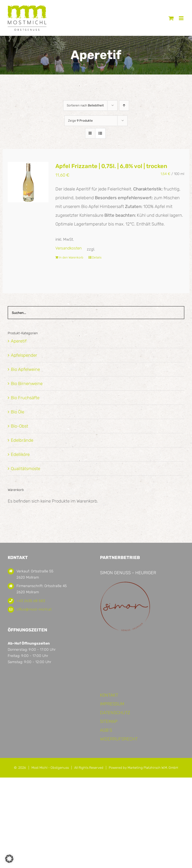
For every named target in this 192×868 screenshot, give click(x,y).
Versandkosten (69, 248)
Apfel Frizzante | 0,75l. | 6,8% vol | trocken (111, 166)
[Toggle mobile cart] (171, 18)
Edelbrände (22, 440)
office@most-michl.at (34, 609)
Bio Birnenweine (27, 383)
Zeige (80, 121)
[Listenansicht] (100, 133)
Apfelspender (24, 355)
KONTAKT (109, 695)
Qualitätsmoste (26, 469)
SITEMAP (109, 721)
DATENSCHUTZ (115, 713)
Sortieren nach (85, 105)
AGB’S (106, 730)
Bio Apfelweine (25, 369)
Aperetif (19, 341)
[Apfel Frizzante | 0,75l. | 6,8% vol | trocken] (28, 182)
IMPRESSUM (112, 704)
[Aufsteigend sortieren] (124, 106)
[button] (9, 859)
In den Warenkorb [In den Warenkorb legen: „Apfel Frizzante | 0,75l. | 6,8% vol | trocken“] (71, 257)
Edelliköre (20, 454)
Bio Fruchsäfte (25, 398)
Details (97, 257)
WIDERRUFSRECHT (119, 739)
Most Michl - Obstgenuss (50, 768)
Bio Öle (18, 412)
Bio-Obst (19, 426)
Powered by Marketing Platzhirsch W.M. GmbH (143, 768)
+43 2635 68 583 (31, 601)
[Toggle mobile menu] (182, 18)
